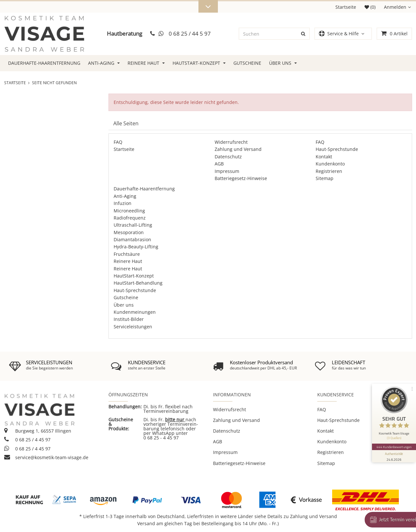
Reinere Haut (146, 63)
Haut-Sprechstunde (337, 149)
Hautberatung (124, 34)
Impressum (227, 171)
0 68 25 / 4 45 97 (27, 440)
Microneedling (129, 211)
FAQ (118, 142)
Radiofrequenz (130, 218)
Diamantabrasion (132, 239)
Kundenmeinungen (135, 312)
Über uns (283, 63)
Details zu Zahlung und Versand (302, 516)
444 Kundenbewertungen (394, 447)
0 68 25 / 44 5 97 (190, 34)
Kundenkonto (330, 164)
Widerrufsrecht (231, 142)
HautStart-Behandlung (138, 283)
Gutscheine (247, 63)
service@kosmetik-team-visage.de (46, 457)
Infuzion (123, 203)
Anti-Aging (104, 63)
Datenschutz (228, 157)
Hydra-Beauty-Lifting (136, 247)
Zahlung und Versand (238, 149)
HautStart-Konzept (199, 63)
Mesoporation (129, 232)
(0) (370, 7)
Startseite (346, 7)
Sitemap (325, 178)
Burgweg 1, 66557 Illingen (38, 431)
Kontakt (324, 157)
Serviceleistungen (133, 327)
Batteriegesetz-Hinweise (241, 178)
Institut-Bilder (129, 319)
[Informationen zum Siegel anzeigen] (394, 456)
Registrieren (329, 171)
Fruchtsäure (127, 254)
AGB (219, 164)
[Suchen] (268, 34)
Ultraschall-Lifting (133, 225)
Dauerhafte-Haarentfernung (44, 63)
